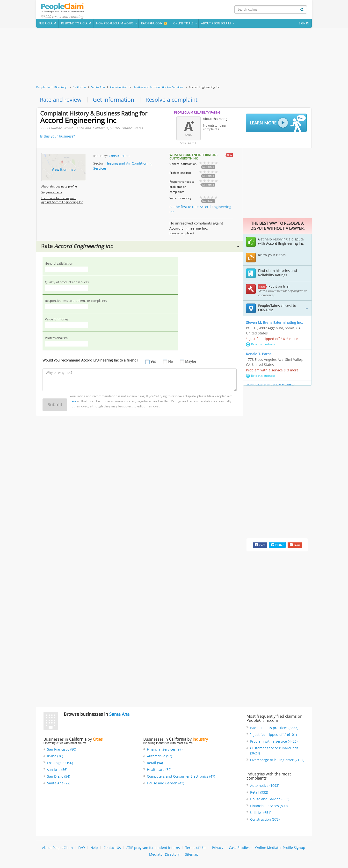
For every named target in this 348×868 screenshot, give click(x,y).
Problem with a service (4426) (274, 742)
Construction (119, 88)
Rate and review (61, 100)
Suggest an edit (52, 193)
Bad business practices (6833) (274, 729)
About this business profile (59, 187)
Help (94, 849)
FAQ (82, 849)
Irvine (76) (55, 757)
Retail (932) (259, 793)
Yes (153, 363)
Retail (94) (155, 764)
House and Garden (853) (270, 800)
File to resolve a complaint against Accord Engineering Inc (62, 201)
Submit (55, 406)
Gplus (295, 546)
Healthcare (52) (159, 770)
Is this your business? (58, 137)
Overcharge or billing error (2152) (277, 761)
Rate (140, 247)
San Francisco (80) (62, 750)
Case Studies (239, 849)
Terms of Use (196, 849)
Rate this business (261, 345)
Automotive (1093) (265, 786)
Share (260, 546)
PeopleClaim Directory (51, 88)
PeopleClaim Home (64, 8)
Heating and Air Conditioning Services (158, 88)
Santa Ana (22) (59, 784)
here (73, 403)
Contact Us (112, 849)
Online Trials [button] (183, 24)
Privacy (218, 849)
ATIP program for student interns (153, 849)
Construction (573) (265, 820)
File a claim (47, 24)
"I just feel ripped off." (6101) (273, 735)
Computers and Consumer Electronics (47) (181, 777)
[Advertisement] (174, 57)
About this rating (215, 120)
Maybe (191, 363)
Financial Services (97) (165, 750)
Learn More (278, 124)
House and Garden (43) (166, 784)
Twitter (277, 546)
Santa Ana (98, 88)
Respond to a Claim (76, 24)
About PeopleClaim (57, 849)
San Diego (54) (59, 777)
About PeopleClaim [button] (216, 24)
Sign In (304, 24)
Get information (115, 100)
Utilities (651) (261, 814)
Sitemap (192, 855)
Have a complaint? (182, 234)
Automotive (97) (159, 757)
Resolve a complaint (175, 100)
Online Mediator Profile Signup (280, 849)
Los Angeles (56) (60, 764)
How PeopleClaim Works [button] (115, 24)
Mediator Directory (164, 855)
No (170, 363)
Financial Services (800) (269, 807)
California (79, 88)
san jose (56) (57, 770)
